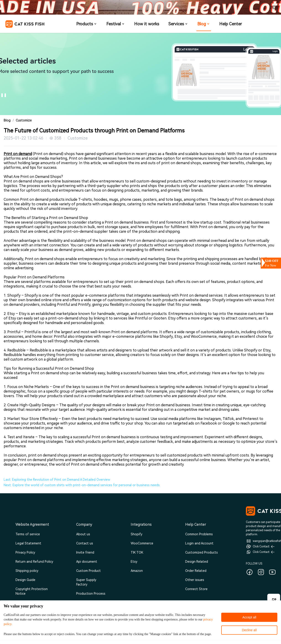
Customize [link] (24, 120)
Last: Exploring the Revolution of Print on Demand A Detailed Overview (57, 480)
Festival (116, 24)
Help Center (230, 24)
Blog (204, 24)
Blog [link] (7, 120)
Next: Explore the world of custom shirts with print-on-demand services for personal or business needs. (82, 485)
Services (178, 24)
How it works (147, 24)
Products (87, 24)
